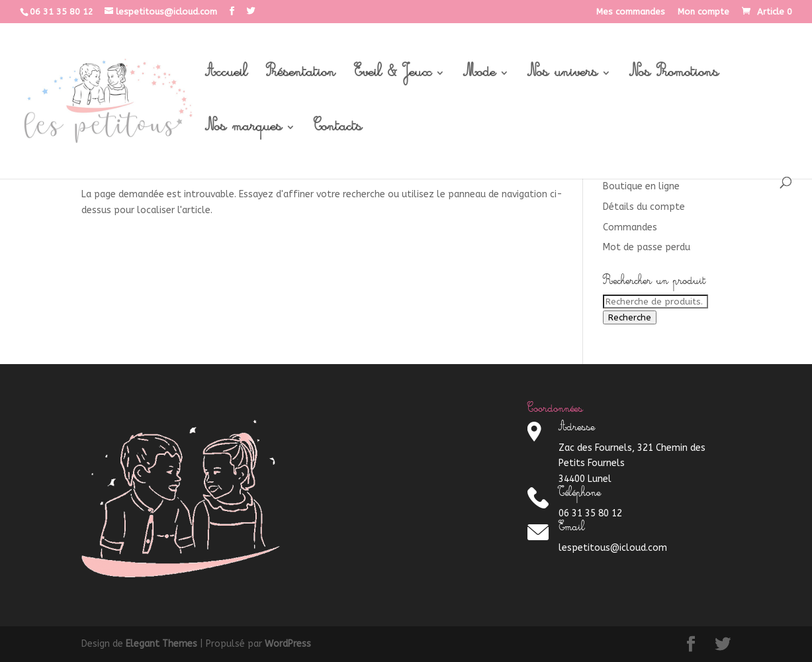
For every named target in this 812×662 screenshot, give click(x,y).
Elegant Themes (161, 644)
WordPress (288, 644)
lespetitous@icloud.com (613, 548)
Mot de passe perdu (647, 247)
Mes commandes (631, 12)
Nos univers (563, 77)
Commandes (630, 227)
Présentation (301, 77)
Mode (479, 77)
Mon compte (703, 12)
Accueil (226, 77)
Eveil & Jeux (393, 77)
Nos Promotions (674, 77)
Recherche (630, 317)
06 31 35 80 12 (62, 12)
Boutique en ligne (641, 186)
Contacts (338, 131)
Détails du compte (644, 207)
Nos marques (244, 131)
